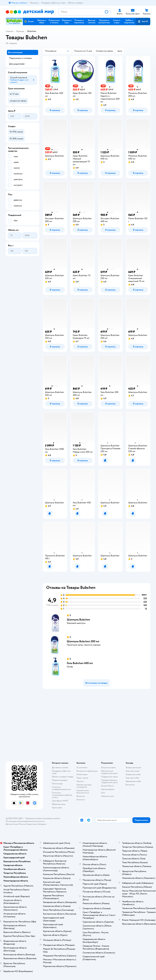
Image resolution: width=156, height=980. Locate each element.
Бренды (20, 31)
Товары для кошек (133, 768)
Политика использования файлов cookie (62, 795)
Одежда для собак (133, 781)
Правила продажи (60, 780)
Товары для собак (133, 774)
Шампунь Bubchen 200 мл (83, 641)
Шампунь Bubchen (78, 620)
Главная (9, 31)
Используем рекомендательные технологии (25, 821)
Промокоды (57, 784)
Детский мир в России (16, 824)
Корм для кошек (133, 771)
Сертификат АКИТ (60, 801)
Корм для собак (132, 778)
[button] (143, 21)
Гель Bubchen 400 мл (80, 663)
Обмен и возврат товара (63, 777)
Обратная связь (59, 804)
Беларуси (42, 824)
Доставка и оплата (60, 768)
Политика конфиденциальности (61, 788)
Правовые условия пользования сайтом (43, 818)
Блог (103, 793)
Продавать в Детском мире (61, 772)
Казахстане (31, 824)
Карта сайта (57, 808)
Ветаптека (130, 785)
